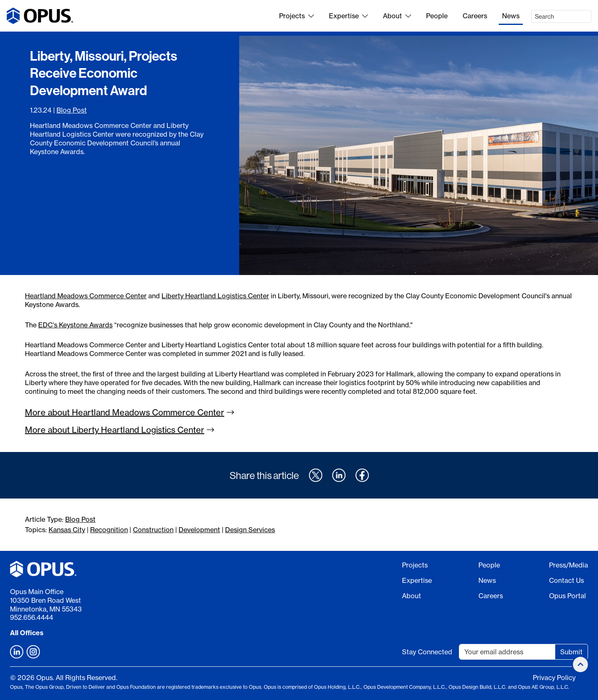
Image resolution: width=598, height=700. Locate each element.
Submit (571, 652)
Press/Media (569, 565)
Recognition (109, 530)
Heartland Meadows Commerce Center (86, 296)
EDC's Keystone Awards (75, 325)
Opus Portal (567, 596)
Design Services (250, 530)
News (511, 16)
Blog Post (72, 110)
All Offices (27, 633)
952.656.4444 (32, 617)
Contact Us (566, 580)
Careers (475, 16)
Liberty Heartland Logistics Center (215, 296)
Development (199, 530)
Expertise (348, 16)
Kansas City (67, 530)
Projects (297, 16)
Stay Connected (427, 652)
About (397, 16)
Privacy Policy (554, 678)
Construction (153, 530)
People (437, 16)
